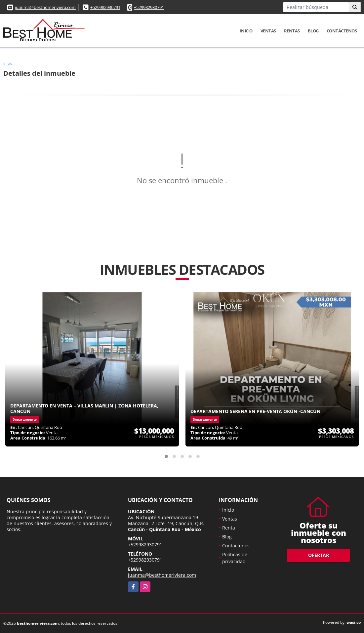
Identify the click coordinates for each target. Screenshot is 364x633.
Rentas (292, 31)
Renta (229, 528)
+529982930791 (105, 7)
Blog (313, 31)
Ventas (268, 31)
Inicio (246, 31)
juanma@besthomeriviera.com (45, 7)
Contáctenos (342, 31)
